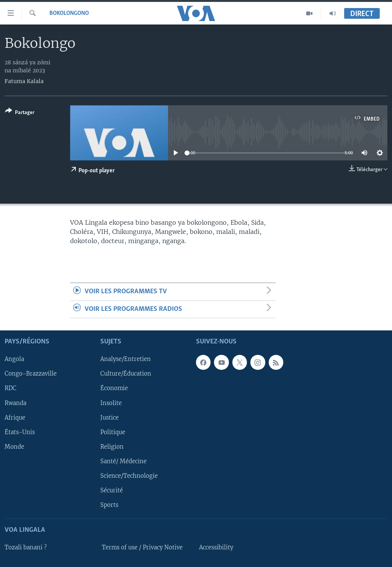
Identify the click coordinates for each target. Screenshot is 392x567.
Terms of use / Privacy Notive (142, 547)
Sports (109, 505)
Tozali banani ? (26, 547)
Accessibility (216, 547)
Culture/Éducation (126, 374)
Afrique (15, 418)
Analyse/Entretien (126, 359)
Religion (112, 447)
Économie (114, 389)
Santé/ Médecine (123, 461)
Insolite (111, 403)
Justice (109, 418)
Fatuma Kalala (24, 81)
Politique (113, 432)
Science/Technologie (129, 476)
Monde (14, 447)
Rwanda (16, 403)
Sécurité (112, 490)
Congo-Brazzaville (31, 374)
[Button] (20, 113)
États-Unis (20, 432)
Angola (14, 359)
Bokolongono (69, 13)
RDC (11, 389)
